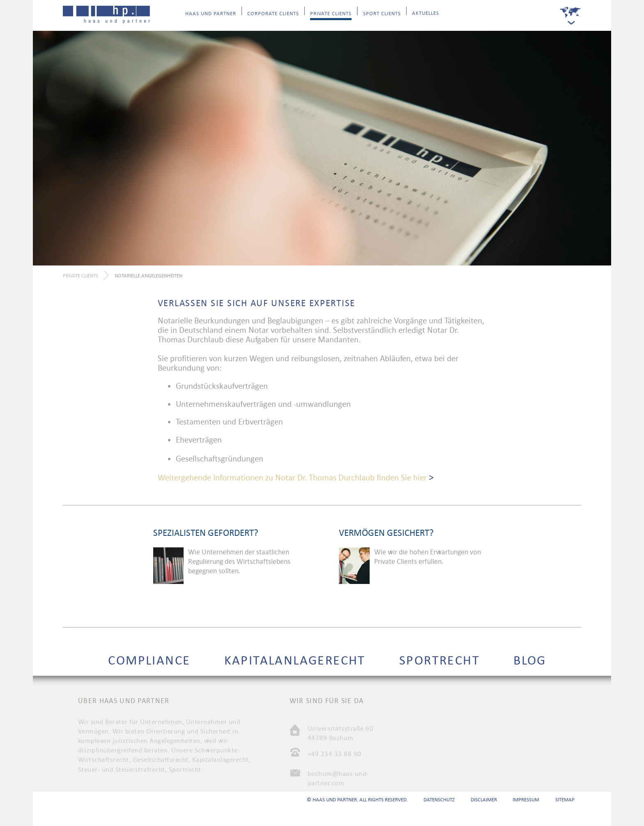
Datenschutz (439, 800)
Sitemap (565, 800)
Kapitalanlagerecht (295, 660)
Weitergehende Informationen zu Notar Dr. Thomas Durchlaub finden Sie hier (292, 478)
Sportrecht (439, 660)
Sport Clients (382, 14)
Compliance (149, 660)
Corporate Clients (273, 14)
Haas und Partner (211, 14)
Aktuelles (425, 13)
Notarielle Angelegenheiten (148, 276)
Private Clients (331, 14)
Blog (530, 660)
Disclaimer (484, 800)
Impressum (526, 800)
